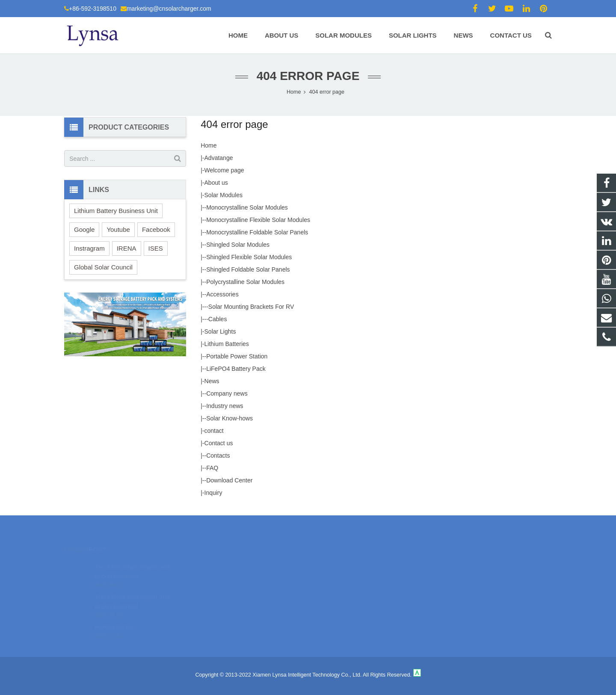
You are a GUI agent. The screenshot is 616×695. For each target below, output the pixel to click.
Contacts (218, 455)
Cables (218, 319)
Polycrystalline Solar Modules (245, 282)
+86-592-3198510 (93, 9)
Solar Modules (224, 195)
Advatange (219, 158)
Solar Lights (220, 331)
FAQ (212, 468)
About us (216, 183)
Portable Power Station (237, 356)
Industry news (225, 406)
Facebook (156, 229)
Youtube (118, 229)
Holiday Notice (114, 614)
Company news (227, 393)
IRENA (127, 248)
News (212, 381)
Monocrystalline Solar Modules (247, 207)
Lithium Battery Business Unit (116, 211)
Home (209, 145)
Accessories (222, 294)
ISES (156, 248)
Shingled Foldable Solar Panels (248, 269)
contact (214, 431)
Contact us (219, 443)
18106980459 (338, 564)
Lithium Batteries (227, 344)
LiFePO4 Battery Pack (236, 369)
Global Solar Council (103, 267)
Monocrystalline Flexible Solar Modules (258, 220)
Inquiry (213, 493)
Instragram (89, 248)
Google (84, 229)
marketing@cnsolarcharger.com (169, 9)
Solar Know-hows (230, 418)
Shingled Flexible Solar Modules (249, 257)
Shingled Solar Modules (238, 245)
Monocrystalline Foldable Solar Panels (257, 232)
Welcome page (224, 170)
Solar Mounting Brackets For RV (251, 307)
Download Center (229, 480)
